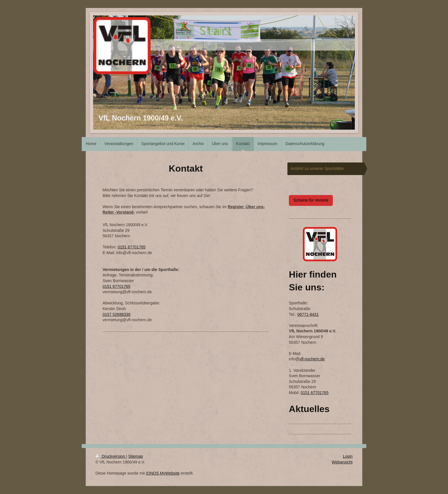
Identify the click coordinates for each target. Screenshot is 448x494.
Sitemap (136, 456)
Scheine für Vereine (311, 200)
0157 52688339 (116, 314)
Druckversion (111, 456)
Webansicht (342, 462)
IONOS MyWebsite (163, 473)
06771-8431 (308, 314)
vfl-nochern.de (312, 359)
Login (348, 456)
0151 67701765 (132, 247)
